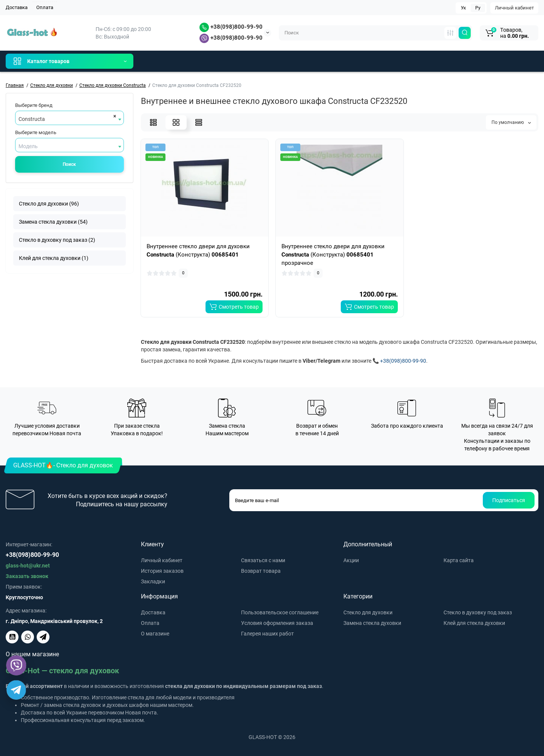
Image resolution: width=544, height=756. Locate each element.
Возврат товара (261, 571)
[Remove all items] (114, 116)
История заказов (162, 571)
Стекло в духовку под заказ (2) (57, 240)
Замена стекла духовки (372, 623)
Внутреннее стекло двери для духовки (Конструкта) (198, 250)
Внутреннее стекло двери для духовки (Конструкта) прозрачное (333, 255)
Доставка (17, 7)
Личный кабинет (514, 8)
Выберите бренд (34, 105)
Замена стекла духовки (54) (53, 222)
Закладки (153, 581)
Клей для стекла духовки (474, 623)
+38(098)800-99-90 (231, 27)
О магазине (155, 634)
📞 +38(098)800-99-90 (399, 361)
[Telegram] (16, 690)
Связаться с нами (263, 560)
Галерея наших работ (267, 634)
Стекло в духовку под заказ (478, 612)
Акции (351, 560)
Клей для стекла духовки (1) (54, 258)
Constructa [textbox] (32, 119)
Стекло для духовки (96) (49, 204)
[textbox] (70, 146)
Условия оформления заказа (277, 623)
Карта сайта (459, 560)
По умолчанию (511, 122)
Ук (463, 8)
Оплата (45, 7)
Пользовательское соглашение (280, 612)
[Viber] (16, 666)
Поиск (69, 164)
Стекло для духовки (368, 612)
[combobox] (70, 118)
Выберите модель (36, 132)
